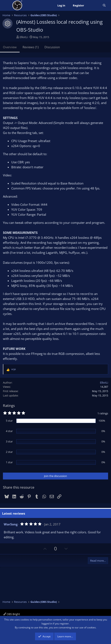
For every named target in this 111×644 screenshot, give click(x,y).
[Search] (104, 6)
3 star (9, 441)
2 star (9, 452)
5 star (9, 421)
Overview (10, 47)
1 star (9, 462)
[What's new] (93, 6)
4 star (9, 431)
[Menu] (6, 5)
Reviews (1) (31, 47)
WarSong (11, 524)
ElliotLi (24, 37)
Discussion (52, 47)
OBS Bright (12, 614)
